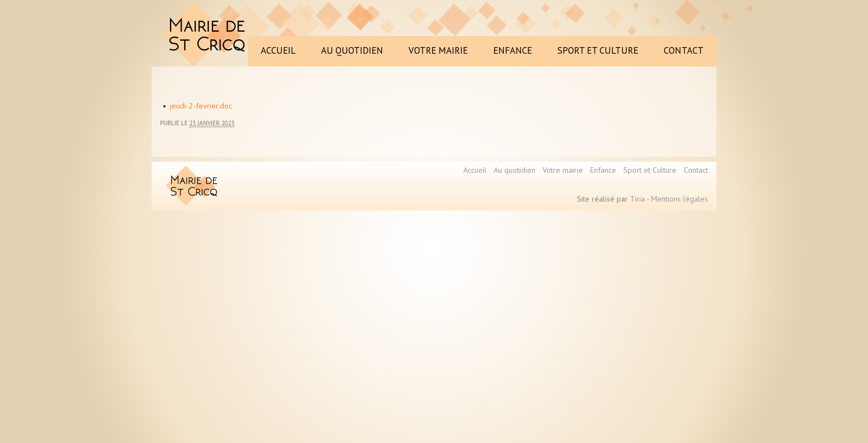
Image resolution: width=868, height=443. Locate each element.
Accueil (475, 170)
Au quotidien (515, 170)
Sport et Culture (650, 170)
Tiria (637, 199)
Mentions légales (680, 199)
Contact (696, 170)
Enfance (603, 170)
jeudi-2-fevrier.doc (201, 106)
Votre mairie (563, 170)
